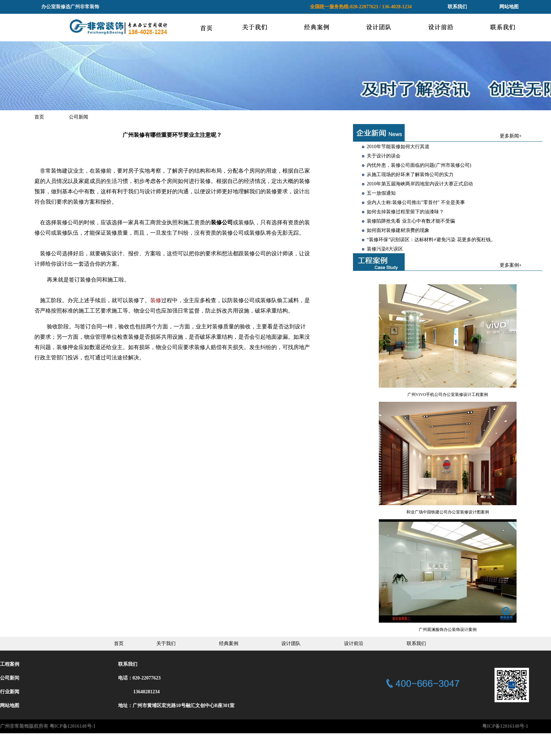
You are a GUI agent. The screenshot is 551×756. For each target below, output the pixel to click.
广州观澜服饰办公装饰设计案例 (448, 630)
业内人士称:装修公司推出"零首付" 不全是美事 (416, 202)
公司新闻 (79, 117)
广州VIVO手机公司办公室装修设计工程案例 (448, 395)
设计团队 (291, 643)
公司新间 (10, 678)
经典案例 (229, 643)
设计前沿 (354, 643)
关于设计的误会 (384, 156)
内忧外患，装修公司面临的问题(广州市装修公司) (419, 165)
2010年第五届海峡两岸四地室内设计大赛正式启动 (420, 184)
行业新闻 (10, 692)
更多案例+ (511, 265)
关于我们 (166, 643)
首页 (39, 117)
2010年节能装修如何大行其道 (398, 147)
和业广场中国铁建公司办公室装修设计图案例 (448, 512)
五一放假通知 (381, 193)
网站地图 (509, 7)
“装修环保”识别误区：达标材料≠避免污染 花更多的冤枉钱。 (431, 240)
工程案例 (10, 664)
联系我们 (457, 7)
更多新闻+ (511, 136)
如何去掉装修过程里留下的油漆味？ (405, 212)
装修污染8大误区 (385, 249)
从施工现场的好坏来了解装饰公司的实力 (410, 175)
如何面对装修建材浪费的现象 (398, 230)
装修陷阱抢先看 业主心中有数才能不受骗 (411, 221)
